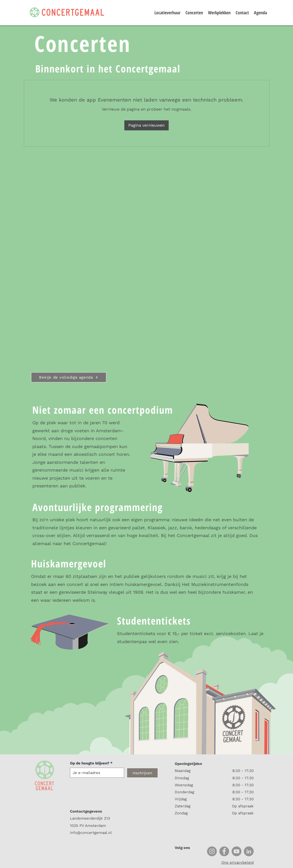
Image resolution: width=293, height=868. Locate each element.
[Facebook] (224, 851)
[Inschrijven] (142, 773)
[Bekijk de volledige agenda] (69, 377)
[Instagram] (212, 851)
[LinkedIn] (249, 851)
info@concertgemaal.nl (91, 833)
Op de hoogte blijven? (90, 763)
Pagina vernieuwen (146, 125)
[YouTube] (236, 851)
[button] (278, 9)
